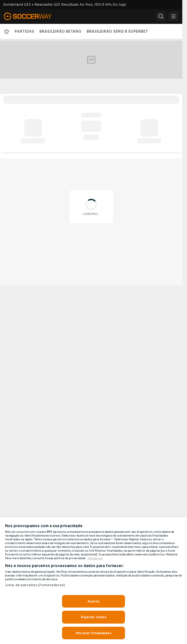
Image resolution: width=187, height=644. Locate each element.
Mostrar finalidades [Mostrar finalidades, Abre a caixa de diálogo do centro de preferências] (93, 633)
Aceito (93, 601)
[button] (161, 16)
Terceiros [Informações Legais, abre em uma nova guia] (95, 558)
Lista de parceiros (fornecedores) (35, 585)
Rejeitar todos (94, 617)
